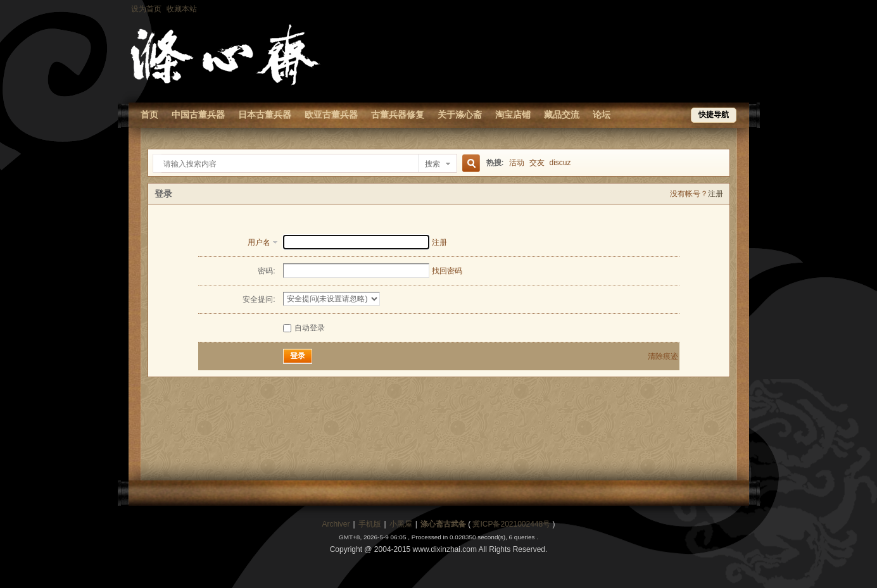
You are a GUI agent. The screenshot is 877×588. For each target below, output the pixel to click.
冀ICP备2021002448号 (511, 524)
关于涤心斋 (460, 115)
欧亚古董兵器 (331, 115)
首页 (149, 115)
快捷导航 (714, 115)
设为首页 (146, 9)
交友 (537, 163)
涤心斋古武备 (443, 524)
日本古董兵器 (265, 115)
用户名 (259, 242)
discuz (560, 163)
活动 (517, 163)
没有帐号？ (689, 194)
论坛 (602, 115)
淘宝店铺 (513, 115)
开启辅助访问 (746, 9)
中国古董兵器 (198, 115)
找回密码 (447, 271)
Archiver (336, 524)
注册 (716, 194)
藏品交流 (562, 115)
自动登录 (304, 328)
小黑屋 (401, 524)
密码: (266, 271)
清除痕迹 (663, 356)
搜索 (432, 164)
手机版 (370, 524)
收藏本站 (182, 9)
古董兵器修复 (398, 115)
